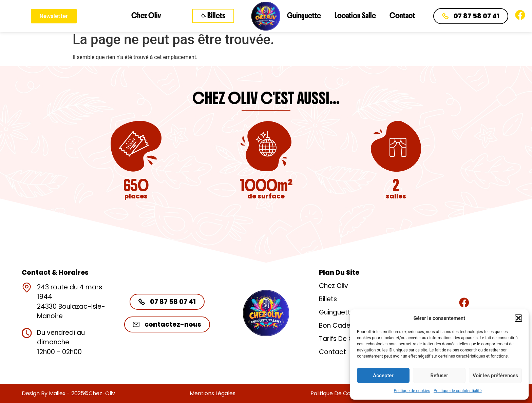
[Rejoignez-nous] (464, 303)
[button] (518, 318)
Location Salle (355, 16)
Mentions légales (213, 393)
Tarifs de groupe (346, 339)
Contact (402, 16)
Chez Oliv (146, 16)
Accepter (383, 376)
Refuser (439, 376)
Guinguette (304, 16)
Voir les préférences (495, 376)
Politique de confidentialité (458, 391)
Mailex (57, 393)
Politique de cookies (412, 391)
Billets (328, 299)
